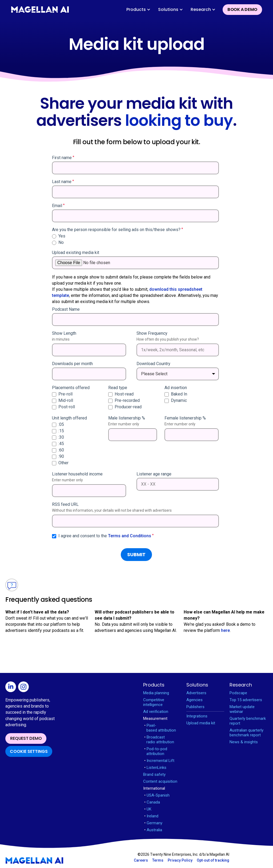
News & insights (244, 742)
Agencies (194, 700)
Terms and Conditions (130, 536)
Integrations (197, 716)
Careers (141, 860)
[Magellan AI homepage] (34, 861)
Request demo (26, 738)
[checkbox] (135, 239)
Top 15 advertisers (246, 700)
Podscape (238, 693)
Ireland (151, 816)
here (225, 630)
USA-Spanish (157, 795)
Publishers (195, 707)
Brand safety (154, 774)
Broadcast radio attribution (159, 740)
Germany (153, 823)
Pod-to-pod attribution (156, 751)
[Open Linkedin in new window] (12, 688)
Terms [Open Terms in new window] (158, 860)
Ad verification (156, 712)
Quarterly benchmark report (248, 721)
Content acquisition (160, 781)
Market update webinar (242, 709)
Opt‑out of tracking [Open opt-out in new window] (213, 860)
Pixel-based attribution (160, 728)
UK (148, 809)
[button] (138, 10)
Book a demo (242, 9)
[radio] (135, 236)
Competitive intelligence (154, 702)
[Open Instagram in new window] (25, 688)
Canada (152, 802)
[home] (40, 10)
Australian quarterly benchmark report (246, 733)
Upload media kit (201, 723)
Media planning (156, 693)
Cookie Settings (29, 751)
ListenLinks (155, 768)
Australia (153, 830)
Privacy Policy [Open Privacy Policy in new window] (180, 860)
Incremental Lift (159, 761)
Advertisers (196, 693)
